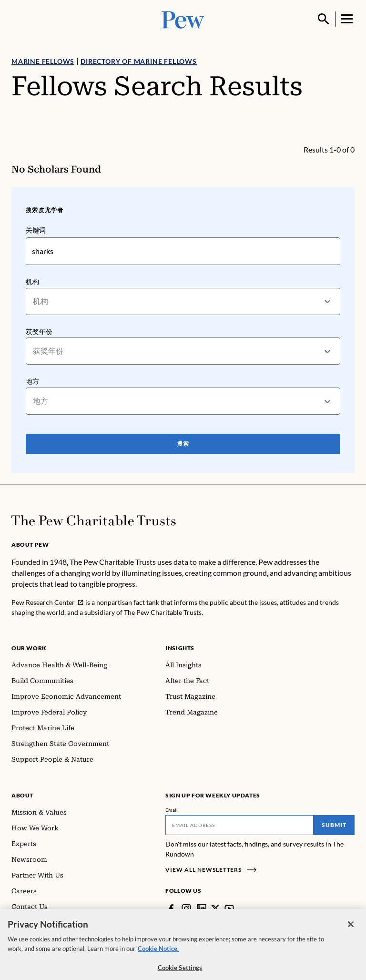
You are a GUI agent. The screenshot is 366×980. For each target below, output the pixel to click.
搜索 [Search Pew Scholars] (183, 444)
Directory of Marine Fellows (139, 61)
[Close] (351, 931)
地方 (32, 381)
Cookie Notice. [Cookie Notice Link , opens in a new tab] (158, 955)
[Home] (94, 521)
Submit (334, 825)
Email (172, 810)
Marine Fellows (43, 61)
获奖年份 (39, 331)
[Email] (239, 825)
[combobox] (34, 301)
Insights (180, 648)
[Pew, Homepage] (183, 19)
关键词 (36, 230)
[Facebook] (171, 909)
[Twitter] (215, 909)
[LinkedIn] (202, 909)
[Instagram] (186, 909)
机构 (32, 281)
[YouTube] (229, 909)
